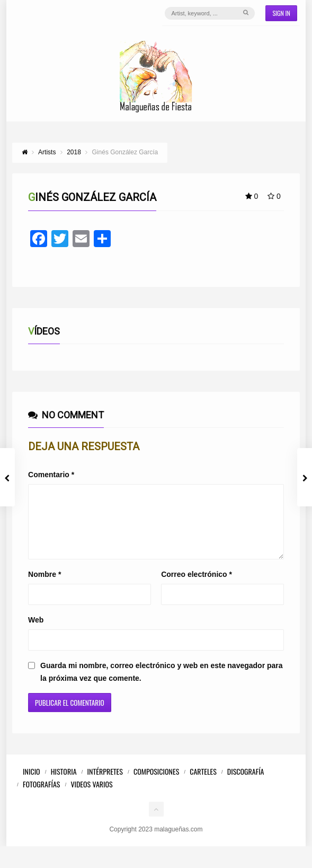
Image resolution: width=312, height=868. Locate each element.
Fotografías (41, 797)
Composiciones (156, 784)
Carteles (203, 784)
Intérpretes (105, 784)
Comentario (51, 475)
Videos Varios (91, 797)
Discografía (246, 784)
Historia (64, 784)
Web (36, 633)
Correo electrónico (197, 587)
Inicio (32, 784)
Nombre (44, 587)
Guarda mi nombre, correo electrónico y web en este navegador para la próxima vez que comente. (161, 685)
